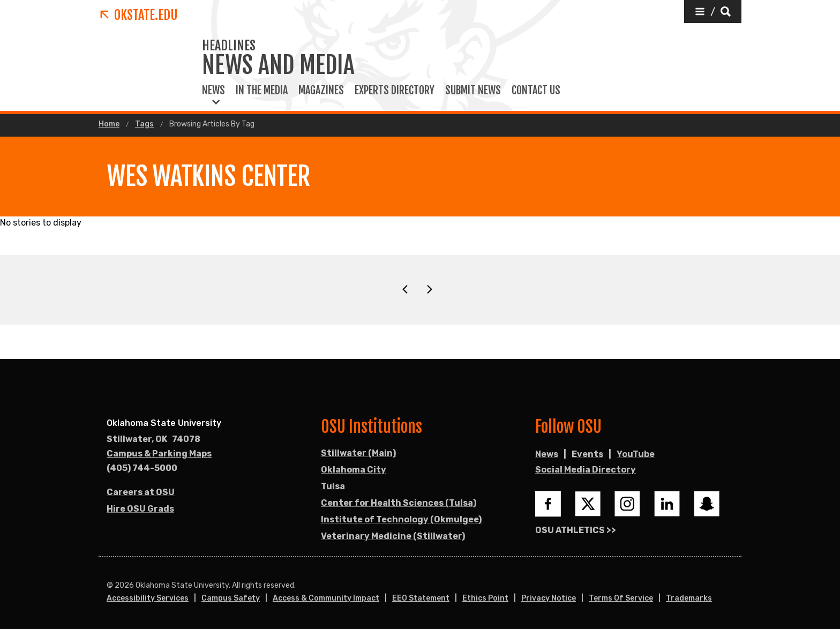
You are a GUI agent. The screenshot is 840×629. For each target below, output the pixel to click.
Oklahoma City (354, 470)
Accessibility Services (148, 598)
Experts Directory (395, 91)
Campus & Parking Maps (159, 454)
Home (109, 124)
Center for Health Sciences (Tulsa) (399, 503)
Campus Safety (231, 598)
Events (587, 454)
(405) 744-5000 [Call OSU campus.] (142, 468)
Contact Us (536, 91)
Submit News (473, 91)
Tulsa (333, 486)
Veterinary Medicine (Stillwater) (393, 536)
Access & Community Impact (326, 598)
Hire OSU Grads (140, 509)
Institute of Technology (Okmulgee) (401, 519)
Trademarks (689, 598)
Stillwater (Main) (358, 453)
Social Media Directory (586, 470)
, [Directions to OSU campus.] (153, 439)
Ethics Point (485, 598)
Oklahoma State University (164, 423)
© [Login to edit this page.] (110, 586)
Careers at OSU (141, 492)
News (213, 91)
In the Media (262, 91)
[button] (713, 12)
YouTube (636, 454)
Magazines (321, 91)
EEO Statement (421, 598)
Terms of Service (621, 598)
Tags (144, 124)
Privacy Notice (549, 598)
